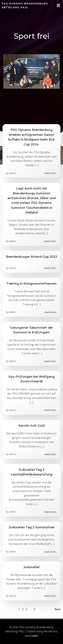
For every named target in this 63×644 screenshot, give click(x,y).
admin (12, 173)
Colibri (34, 636)
